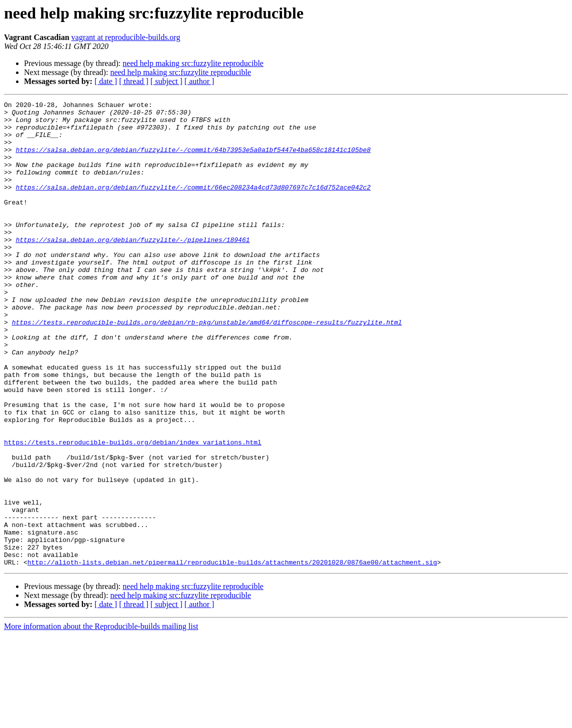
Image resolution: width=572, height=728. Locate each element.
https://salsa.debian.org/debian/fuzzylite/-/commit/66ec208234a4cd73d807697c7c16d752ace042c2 (193, 205)
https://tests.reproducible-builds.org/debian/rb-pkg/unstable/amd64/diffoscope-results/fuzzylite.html (207, 367)
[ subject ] (166, 81)
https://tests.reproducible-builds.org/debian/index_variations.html (133, 511)
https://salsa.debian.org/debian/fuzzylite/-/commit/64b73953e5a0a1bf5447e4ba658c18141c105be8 (193, 160)
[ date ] (106, 81)
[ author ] (199, 81)
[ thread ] (134, 81)
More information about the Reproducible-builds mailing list (101, 719)
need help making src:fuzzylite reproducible (193, 63)
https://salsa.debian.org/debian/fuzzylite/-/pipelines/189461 (132, 268)
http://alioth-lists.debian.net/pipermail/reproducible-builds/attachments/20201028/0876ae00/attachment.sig (232, 655)
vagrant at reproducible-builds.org (126, 37)
